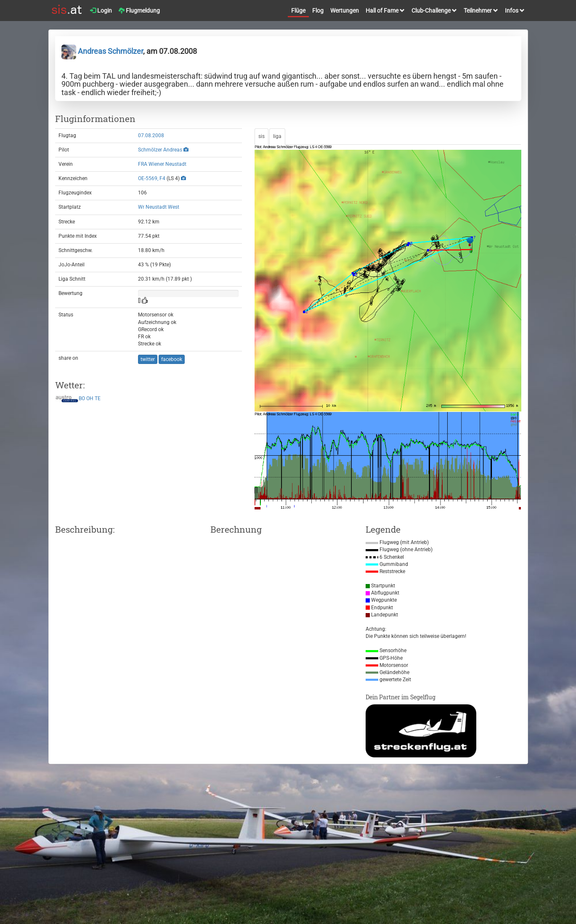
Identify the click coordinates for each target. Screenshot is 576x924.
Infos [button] (515, 11)
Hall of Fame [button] (385, 11)
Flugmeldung (139, 11)
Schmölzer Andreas (160, 150)
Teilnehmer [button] (481, 11)
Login (101, 11)
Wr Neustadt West (159, 207)
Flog (318, 11)
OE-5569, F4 (152, 178)
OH (90, 398)
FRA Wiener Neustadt (162, 164)
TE (98, 398)
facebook (172, 359)
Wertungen (345, 11)
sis (261, 136)
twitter (148, 359)
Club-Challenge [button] (434, 11)
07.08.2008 (151, 135)
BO (82, 398)
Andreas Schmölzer (102, 51)
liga (277, 136)
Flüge (298, 11)
